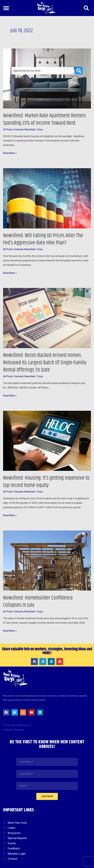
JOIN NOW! (47, 796)
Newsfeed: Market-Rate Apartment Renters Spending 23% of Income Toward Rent (44, 119)
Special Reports (17, 838)
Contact (13, 859)
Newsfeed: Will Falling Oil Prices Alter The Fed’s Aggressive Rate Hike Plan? (43, 239)
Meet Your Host (17, 823)
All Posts (8, 130)
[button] (6, 8)
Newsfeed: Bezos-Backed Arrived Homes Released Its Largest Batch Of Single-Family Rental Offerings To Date (45, 363)
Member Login (17, 854)
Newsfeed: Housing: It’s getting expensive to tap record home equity (46, 482)
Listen (11, 828)
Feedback (14, 848)
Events (12, 843)
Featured (18, 130)
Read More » (10, 153)
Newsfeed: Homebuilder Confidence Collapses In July (38, 601)
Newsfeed (30, 130)
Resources (14, 833)
